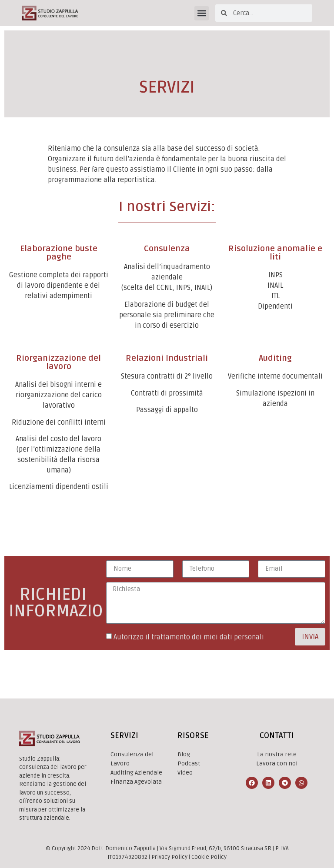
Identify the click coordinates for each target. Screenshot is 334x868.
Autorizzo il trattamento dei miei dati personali (189, 637)
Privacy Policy (169, 857)
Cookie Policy (209, 857)
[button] (202, 13)
